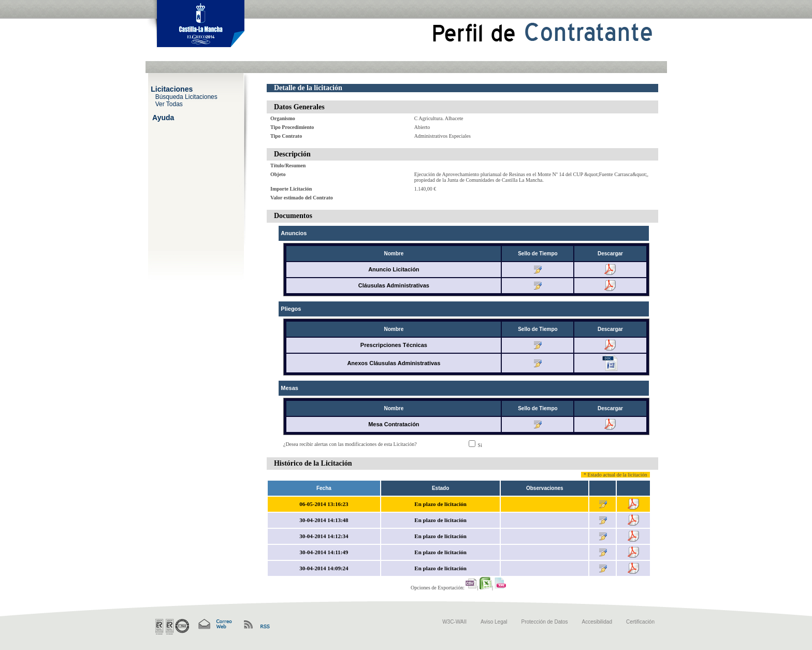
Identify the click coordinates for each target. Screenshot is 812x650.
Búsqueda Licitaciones (186, 96)
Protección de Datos (545, 622)
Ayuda (163, 117)
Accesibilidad (597, 622)
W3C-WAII (454, 622)
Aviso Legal (494, 622)
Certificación (640, 622)
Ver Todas (169, 104)
